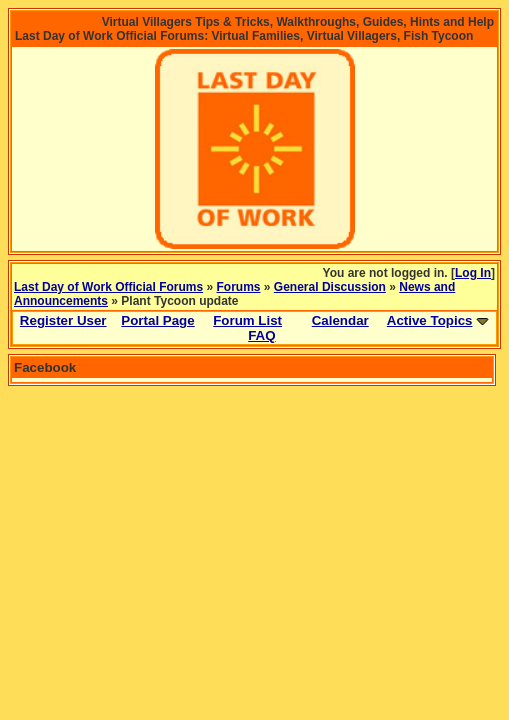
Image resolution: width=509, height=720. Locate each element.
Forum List (247, 320)
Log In (473, 273)
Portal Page (157, 320)
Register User (63, 320)
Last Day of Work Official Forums (108, 287)
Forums (239, 287)
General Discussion (330, 287)
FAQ (261, 335)
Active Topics (430, 320)
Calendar (340, 320)
